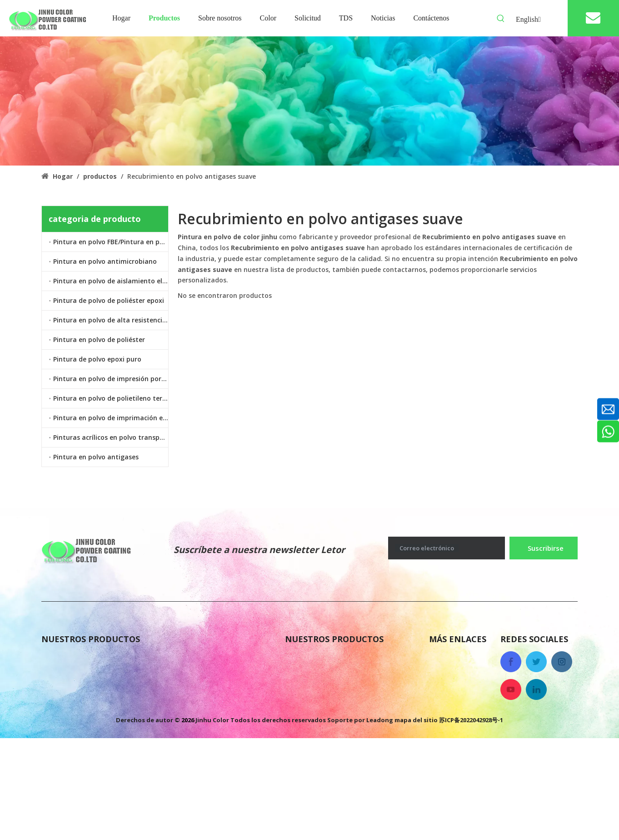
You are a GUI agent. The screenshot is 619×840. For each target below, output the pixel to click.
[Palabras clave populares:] (501, 19)
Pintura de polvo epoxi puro (97, 359)
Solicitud (445, 731)
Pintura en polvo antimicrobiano (105, 261)
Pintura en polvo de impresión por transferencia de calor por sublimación (111, 379)
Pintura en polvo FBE (323, 659)
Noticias (444, 677)
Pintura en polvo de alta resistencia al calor (111, 320)
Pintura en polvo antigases (96, 457)
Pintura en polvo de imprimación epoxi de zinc (111, 418)
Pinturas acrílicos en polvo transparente (111, 437)
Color (439, 713)
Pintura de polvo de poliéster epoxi (109, 300)
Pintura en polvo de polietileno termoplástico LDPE (111, 398)
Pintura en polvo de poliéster (99, 340)
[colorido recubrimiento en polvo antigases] (309, 101)
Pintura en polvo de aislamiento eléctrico (111, 281)
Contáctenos (452, 695)
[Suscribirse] (544, 548)
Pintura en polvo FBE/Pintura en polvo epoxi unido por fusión (111, 242)
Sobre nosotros (456, 659)
